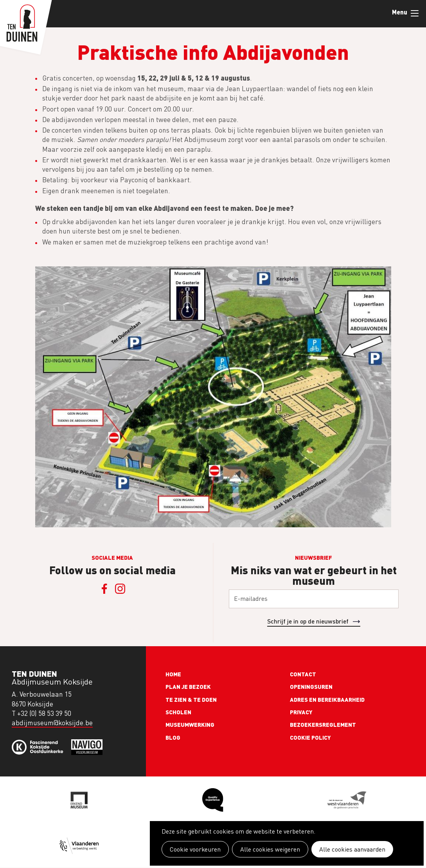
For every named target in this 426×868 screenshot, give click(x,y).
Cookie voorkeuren (195, 849)
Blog (173, 737)
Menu (415, 13)
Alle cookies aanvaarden (352, 849)
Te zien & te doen (191, 699)
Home (173, 674)
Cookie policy (310, 737)
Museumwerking (190, 724)
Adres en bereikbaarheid (327, 699)
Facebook (104, 589)
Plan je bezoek (188, 686)
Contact (303, 674)
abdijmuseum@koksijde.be (52, 723)
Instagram (120, 589)
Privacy (301, 712)
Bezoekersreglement (323, 724)
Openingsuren (311, 686)
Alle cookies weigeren (270, 849)
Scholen (178, 712)
